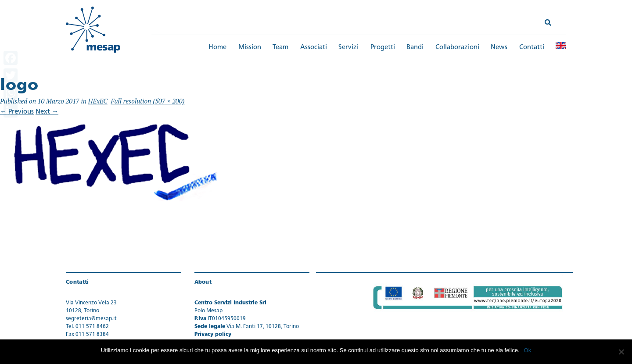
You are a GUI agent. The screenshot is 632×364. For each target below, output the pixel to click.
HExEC (98, 101)
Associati (314, 48)
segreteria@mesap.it (91, 319)
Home (217, 48)
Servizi (348, 48)
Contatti (532, 48)
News (499, 48)
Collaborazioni (457, 48)
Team (280, 48)
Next (47, 112)
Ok (528, 350)
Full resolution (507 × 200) (147, 101)
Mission (250, 48)
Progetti (383, 48)
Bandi (415, 48)
